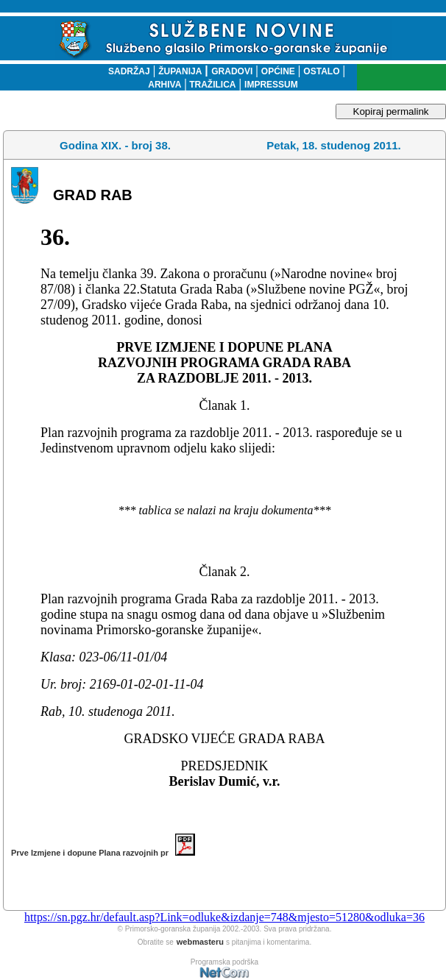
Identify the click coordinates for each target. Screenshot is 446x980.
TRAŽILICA (212, 85)
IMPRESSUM (271, 85)
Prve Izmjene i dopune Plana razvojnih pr (103, 853)
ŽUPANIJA (180, 71)
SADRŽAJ (125, 71)
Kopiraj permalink (391, 111)
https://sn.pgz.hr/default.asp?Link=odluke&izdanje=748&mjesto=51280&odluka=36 (224, 917)
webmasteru (200, 942)
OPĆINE (278, 71)
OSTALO (321, 71)
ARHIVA (164, 85)
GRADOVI (232, 71)
